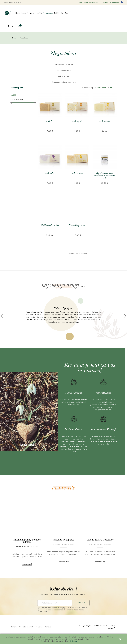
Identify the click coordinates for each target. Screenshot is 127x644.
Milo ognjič (77, 121)
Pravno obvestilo (100, 626)
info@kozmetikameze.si (110, 2)
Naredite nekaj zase (63, 540)
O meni (14, 627)
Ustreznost (102, 88)
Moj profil (112, 628)
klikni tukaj (73, 641)
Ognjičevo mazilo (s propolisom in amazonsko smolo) (104, 176)
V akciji (39, 627)
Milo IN (50, 121)
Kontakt (48, 627)
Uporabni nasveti (23, 546)
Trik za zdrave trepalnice (100, 540)
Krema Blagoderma (77, 225)
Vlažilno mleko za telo (50, 225)
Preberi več (27, 564)
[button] (2, 316)
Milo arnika (104, 121)
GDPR (113, 626)
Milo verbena (77, 173)
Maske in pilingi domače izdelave (27, 541)
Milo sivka (50, 173)
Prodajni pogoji (85, 626)
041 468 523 (94, 2)
